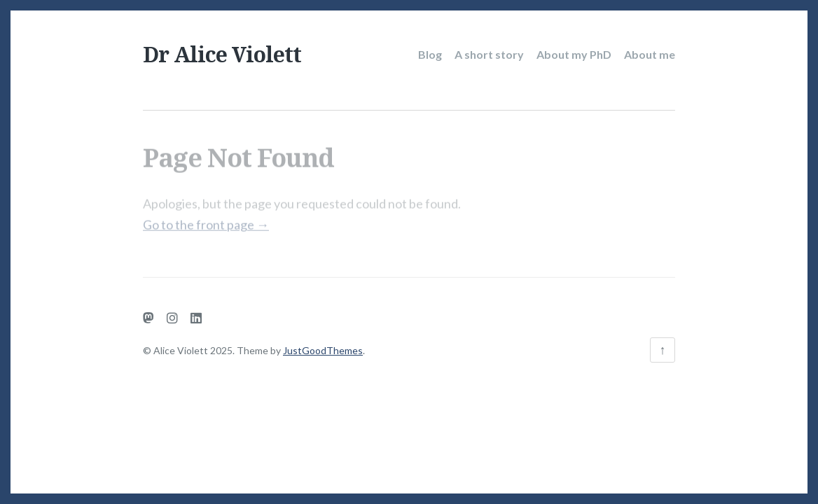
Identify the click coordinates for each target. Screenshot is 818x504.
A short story (489, 54)
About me (650, 54)
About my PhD (574, 54)
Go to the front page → (206, 220)
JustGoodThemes (323, 350)
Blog (430, 54)
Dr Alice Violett (222, 54)
